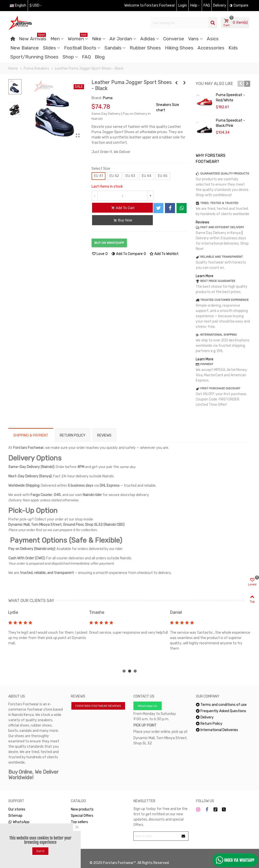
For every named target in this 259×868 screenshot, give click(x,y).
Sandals (113, 48)
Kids (233, 48)
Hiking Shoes (179, 48)
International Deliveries (217, 730)
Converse (174, 39)
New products (82, 809)
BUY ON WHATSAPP (109, 243)
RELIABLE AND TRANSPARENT (222, 257)
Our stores (17, 809)
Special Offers (82, 816)
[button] (241, 84)
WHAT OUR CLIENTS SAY (31, 601)
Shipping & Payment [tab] (31, 435)
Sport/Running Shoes (34, 57)
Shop (68, 57)
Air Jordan (121, 39)
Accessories (211, 48)
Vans (193, 39)
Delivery (205, 717)
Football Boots (80, 48)
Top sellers (79, 822)
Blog (100, 57)
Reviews (203, 222)
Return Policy (209, 724)
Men (55, 39)
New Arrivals (33, 38)
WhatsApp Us (148, 706)
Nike (97, 39)
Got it (40, 851)
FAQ (86, 57)
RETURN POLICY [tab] (73, 435)
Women (78, 38)
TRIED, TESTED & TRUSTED (219, 203)
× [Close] (77, 827)
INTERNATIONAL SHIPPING (219, 335)
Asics (213, 39)
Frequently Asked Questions (221, 711)
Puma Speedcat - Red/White (230, 98)
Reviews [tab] (104, 435)
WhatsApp (19, 822)
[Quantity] (122, 196)
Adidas (148, 39)
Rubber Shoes (145, 48)
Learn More (205, 276)
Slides (49, 48)
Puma (108, 98)
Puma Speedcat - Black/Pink (230, 123)
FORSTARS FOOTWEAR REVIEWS (98, 706)
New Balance (25, 48)
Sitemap (15, 816)
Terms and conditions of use (221, 705)
